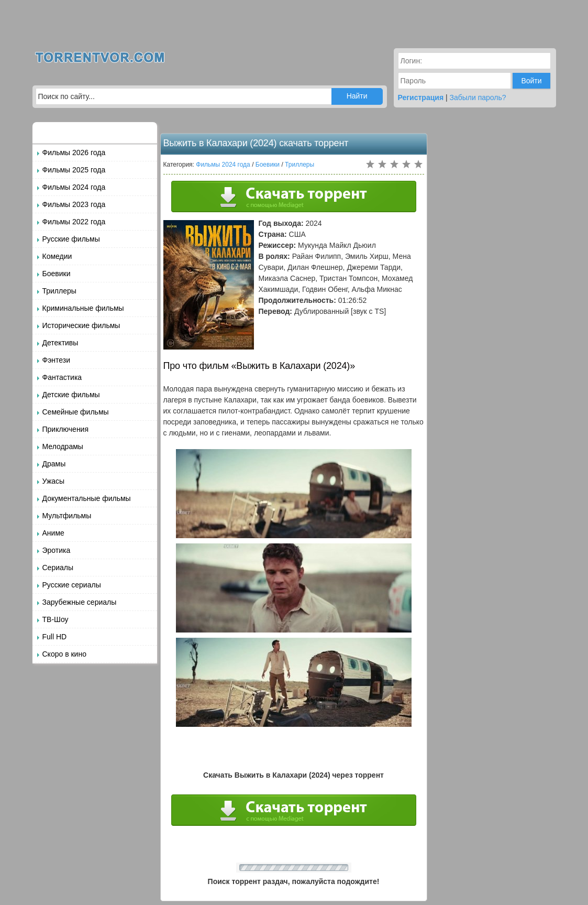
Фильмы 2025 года (74, 170)
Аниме (53, 533)
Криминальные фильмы (83, 308)
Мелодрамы (63, 446)
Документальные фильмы (87, 498)
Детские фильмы (71, 395)
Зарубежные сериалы (80, 602)
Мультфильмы (67, 516)
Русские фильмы (71, 239)
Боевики (57, 274)
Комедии (57, 256)
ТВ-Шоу (56, 619)
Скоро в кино (64, 654)
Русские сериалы (72, 585)
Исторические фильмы (81, 325)
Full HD (55, 637)
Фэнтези (57, 360)
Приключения (66, 429)
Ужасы (54, 481)
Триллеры (59, 291)
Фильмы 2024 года (74, 187)
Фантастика (62, 377)
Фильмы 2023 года (74, 204)
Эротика (57, 550)
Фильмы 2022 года (74, 222)
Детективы (60, 343)
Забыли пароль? (478, 97)
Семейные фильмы (76, 412)
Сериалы (58, 568)
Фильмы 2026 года (74, 152)
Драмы (54, 464)
